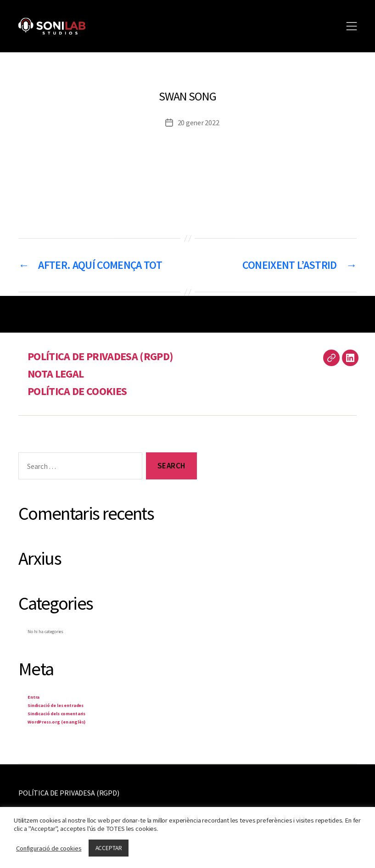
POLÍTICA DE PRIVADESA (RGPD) (100, 356)
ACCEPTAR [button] (109, 848)
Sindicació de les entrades (56, 705)
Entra (34, 697)
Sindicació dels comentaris (56, 714)
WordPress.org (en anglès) (56, 722)
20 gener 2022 (199, 122)
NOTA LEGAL (56, 374)
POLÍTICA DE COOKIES (77, 391)
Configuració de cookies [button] (49, 848)
